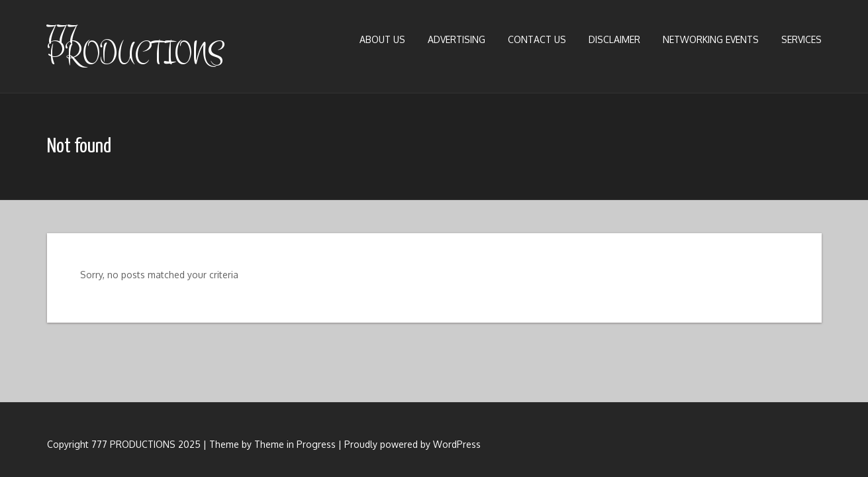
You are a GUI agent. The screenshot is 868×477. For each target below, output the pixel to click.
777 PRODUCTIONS (135, 44)
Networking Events (711, 39)
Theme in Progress (295, 444)
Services (801, 39)
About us (382, 39)
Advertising (457, 39)
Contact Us (537, 39)
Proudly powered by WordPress (412, 444)
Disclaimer (614, 39)
